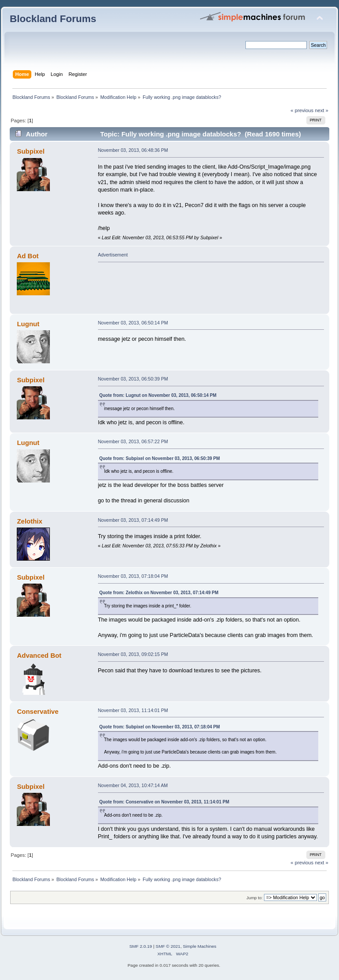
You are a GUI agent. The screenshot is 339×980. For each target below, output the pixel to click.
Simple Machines (200, 946)
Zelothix (29, 521)
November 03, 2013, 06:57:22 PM (133, 441)
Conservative (38, 711)
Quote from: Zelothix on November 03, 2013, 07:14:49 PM (159, 593)
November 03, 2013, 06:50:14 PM (133, 323)
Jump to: (254, 898)
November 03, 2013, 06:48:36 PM (133, 150)
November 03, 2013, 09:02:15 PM (133, 654)
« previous (302, 110)
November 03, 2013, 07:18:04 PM (133, 576)
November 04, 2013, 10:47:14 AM (133, 785)
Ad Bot (28, 256)
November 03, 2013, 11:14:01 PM (133, 710)
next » (322, 110)
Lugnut (28, 324)
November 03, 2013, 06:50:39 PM (133, 379)
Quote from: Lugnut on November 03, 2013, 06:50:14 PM (158, 395)
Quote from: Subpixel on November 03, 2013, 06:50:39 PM (160, 458)
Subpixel (30, 151)
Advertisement (113, 255)
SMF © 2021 (168, 946)
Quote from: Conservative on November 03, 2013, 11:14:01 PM (164, 802)
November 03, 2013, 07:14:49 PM (133, 520)
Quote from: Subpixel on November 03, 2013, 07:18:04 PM (160, 727)
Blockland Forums (53, 19)
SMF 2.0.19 (141, 946)
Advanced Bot (39, 655)
